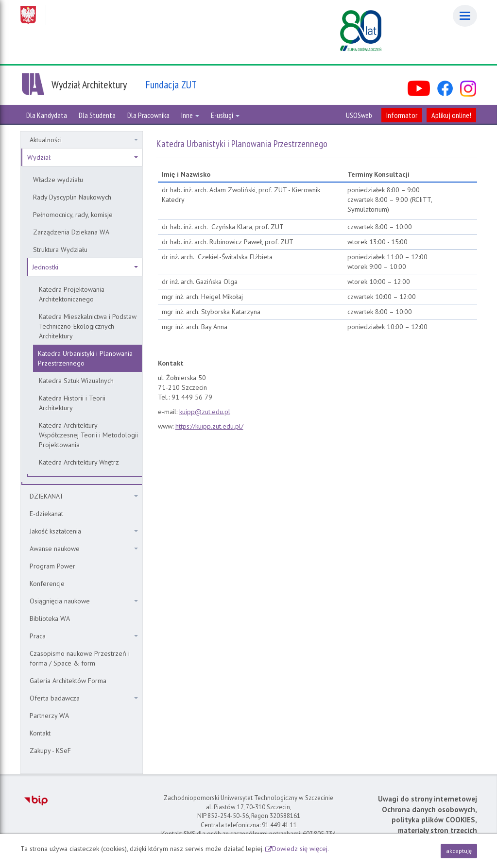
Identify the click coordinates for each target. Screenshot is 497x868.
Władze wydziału (58, 180)
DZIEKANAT (84, 496)
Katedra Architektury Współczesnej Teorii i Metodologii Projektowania (88, 435)
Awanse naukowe (84, 549)
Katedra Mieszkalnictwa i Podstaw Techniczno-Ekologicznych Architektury (88, 326)
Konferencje (47, 584)
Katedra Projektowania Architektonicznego (72, 294)
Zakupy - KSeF (50, 751)
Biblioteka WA (50, 618)
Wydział (83, 157)
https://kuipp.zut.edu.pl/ (209, 426)
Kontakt (40, 733)
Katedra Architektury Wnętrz (79, 462)
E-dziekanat (46, 514)
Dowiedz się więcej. (300, 849)
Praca (84, 636)
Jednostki (85, 267)
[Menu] (465, 16)
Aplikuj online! (451, 115)
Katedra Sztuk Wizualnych (76, 381)
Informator (402, 115)
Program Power (52, 566)
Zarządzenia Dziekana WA (71, 232)
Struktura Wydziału (60, 250)
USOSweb (359, 115)
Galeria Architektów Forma (68, 681)
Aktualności (84, 140)
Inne (190, 115)
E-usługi (225, 115)
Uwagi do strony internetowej (428, 799)
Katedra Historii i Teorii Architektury (72, 403)
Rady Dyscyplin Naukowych (72, 197)
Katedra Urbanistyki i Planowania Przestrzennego (85, 358)
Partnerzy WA (49, 716)
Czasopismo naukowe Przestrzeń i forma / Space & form (80, 658)
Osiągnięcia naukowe (84, 601)
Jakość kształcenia (84, 531)
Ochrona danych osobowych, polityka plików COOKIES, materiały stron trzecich (429, 820)
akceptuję (459, 851)
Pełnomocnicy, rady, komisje (73, 215)
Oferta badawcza (84, 698)
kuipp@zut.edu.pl (205, 412)
